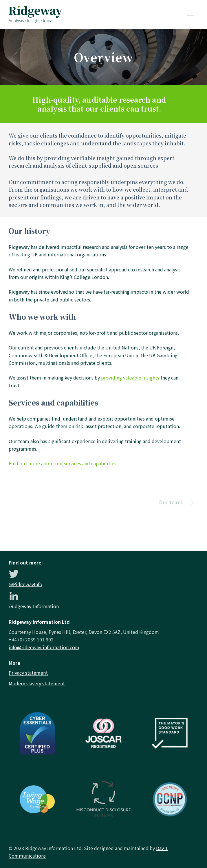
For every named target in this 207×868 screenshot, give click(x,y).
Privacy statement (28, 673)
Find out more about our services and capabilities (63, 463)
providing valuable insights (130, 377)
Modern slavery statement (37, 683)
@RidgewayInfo (25, 584)
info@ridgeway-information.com (44, 647)
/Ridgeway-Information (34, 606)
